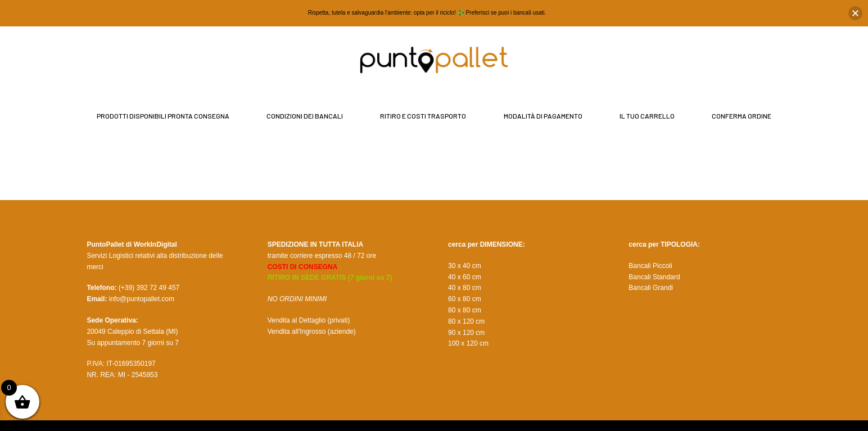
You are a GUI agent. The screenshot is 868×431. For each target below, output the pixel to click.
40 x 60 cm (465, 277)
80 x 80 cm (465, 310)
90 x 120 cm (466, 333)
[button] (855, 13)
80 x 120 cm (466, 321)
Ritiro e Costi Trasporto (423, 116)
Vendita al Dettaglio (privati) (309, 320)
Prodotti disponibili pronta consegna (163, 116)
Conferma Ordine (742, 116)
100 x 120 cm (468, 343)
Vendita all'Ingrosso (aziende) (312, 332)
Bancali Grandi (651, 288)
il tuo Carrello (647, 116)
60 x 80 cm (465, 299)
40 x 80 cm (465, 288)
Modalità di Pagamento (543, 116)
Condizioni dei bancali (305, 116)
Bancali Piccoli (650, 266)
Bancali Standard (654, 277)
